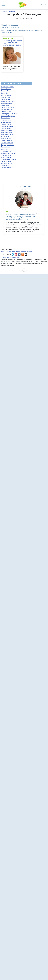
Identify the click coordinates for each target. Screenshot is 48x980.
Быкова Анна (5, 137)
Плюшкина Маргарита (8, 116)
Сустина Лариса (6, 95)
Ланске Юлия (5, 118)
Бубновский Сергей (7, 134)
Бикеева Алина (6, 112)
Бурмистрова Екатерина (9, 114)
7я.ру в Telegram (13, 254)
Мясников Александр (8, 153)
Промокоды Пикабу (26, 252)
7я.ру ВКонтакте (19, 254)
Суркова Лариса (6, 128)
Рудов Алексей (6, 155)
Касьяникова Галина (8, 87)
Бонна (9, 257)
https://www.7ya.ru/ (14, 252)
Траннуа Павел (6, 139)
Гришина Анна (6, 166)
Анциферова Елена (7, 145)
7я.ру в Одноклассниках (23, 254)
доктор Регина (6, 105)
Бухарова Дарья (6, 122)
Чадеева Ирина (6, 120)
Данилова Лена (6, 161)
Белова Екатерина (7, 143)
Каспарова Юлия (6, 103)
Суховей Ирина (6, 97)
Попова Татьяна (6, 168)
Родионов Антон (6, 124)
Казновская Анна (6, 132)
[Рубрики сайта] (3, 5)
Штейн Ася (4, 149)
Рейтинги (4, 257)
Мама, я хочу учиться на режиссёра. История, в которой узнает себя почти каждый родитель (23, 217)
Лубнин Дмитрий (6, 151)
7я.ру (26, 254)
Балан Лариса (6, 99)
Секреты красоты (8, 39)
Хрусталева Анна (7, 130)
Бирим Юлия (5, 93)
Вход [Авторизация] (44, 4)
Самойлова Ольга (7, 126)
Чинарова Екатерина (8, 108)
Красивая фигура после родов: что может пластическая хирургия (12, 43)
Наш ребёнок (15, 257)
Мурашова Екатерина (8, 101)
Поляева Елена (6, 91)
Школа (8, 212)
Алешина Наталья (7, 110)
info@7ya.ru (4, 252)
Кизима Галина (6, 89)
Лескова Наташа (6, 141)
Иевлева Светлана (7, 164)
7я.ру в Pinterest (16, 254)
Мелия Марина (6, 157)
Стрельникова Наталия (9, 159)
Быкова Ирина (6, 147)
